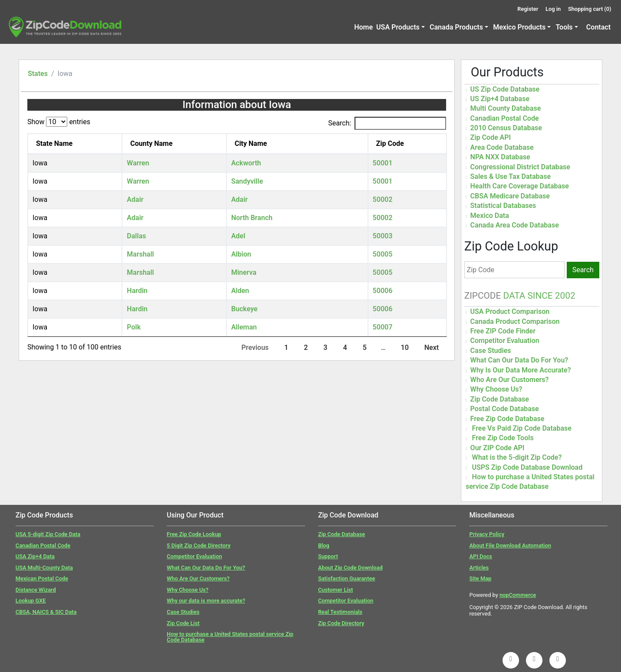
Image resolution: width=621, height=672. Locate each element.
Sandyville (247, 181)
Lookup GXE (31, 601)
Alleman (244, 327)
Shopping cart (590, 9)
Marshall (140, 254)
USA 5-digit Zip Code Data (48, 534)
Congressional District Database (520, 167)
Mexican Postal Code (42, 578)
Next (432, 348)
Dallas (136, 236)
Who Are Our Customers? (510, 380)
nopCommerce (518, 595)
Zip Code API (491, 137)
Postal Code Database (505, 409)
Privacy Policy (487, 534)
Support (328, 556)
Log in (553, 9)
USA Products (398, 27)
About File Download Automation (510, 545)
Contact (598, 27)
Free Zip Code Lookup (194, 534)
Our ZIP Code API (498, 448)
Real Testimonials (340, 612)
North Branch (252, 218)
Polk (134, 327)
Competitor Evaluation (505, 341)
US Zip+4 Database (500, 99)
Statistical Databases (503, 206)
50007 (383, 327)
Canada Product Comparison (515, 321)
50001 (383, 163)
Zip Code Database (500, 399)
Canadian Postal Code (505, 118)
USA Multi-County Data (44, 568)
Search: (387, 123)
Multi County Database (506, 108)
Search (583, 270)
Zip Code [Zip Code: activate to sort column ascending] (390, 143)
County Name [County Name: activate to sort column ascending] (151, 143)
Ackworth (246, 163)
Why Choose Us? (496, 389)
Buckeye (245, 309)
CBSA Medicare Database (510, 196)
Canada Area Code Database (515, 225)
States (38, 74)
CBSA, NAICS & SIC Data (46, 612)
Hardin (137, 291)
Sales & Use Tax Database (511, 176)
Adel (238, 236)
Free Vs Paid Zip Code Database (522, 428)
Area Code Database (502, 147)
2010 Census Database (506, 128)
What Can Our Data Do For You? (519, 360)
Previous (255, 348)
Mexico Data (490, 216)
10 (404, 348)
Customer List (335, 590)
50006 (383, 291)
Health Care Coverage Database (520, 186)
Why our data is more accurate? (206, 601)
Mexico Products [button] (519, 27)
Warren (138, 163)
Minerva (244, 272)
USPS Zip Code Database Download (527, 467)
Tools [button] (564, 27)
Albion (241, 254)
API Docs (480, 556)
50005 (383, 254)
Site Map (480, 578)
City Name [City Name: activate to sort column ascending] (251, 143)
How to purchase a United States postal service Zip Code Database (230, 637)
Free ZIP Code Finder (503, 331)
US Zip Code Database (505, 89)
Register (528, 9)
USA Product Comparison (510, 311)
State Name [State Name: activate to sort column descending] (54, 143)
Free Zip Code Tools (503, 438)
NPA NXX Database (500, 157)
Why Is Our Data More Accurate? (521, 370)
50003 (383, 236)
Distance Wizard (36, 590)
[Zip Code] (514, 270)
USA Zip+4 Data (35, 556)
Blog (324, 545)
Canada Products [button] (456, 27)
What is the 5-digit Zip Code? (517, 457)
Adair (135, 199)
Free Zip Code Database (508, 419)
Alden (240, 291)
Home (363, 27)
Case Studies (491, 351)
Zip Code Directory (341, 623)
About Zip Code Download (350, 568)
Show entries (59, 122)
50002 (383, 199)
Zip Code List (183, 623)
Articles (479, 568)
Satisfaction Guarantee (347, 578)
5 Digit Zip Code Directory (199, 545)
